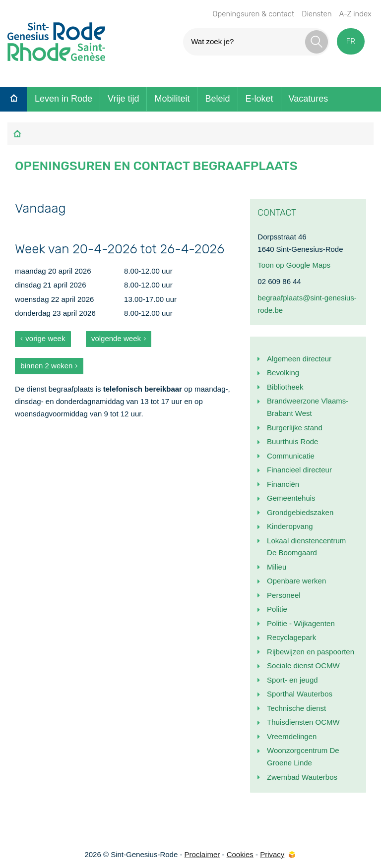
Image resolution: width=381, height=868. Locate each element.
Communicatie (291, 456)
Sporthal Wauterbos (300, 694)
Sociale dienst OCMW (303, 665)
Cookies (240, 854)
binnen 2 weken (46, 366)
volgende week (116, 338)
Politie (277, 609)
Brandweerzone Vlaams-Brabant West (308, 407)
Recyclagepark (291, 637)
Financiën (283, 484)
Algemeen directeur (299, 359)
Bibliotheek (285, 387)
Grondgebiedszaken (300, 512)
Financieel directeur (299, 470)
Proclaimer (202, 854)
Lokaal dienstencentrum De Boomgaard (306, 547)
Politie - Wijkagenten (301, 623)
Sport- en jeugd (292, 680)
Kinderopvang (290, 526)
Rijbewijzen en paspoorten (311, 652)
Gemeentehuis (291, 498)
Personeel (284, 595)
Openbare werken (296, 581)
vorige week (45, 338)
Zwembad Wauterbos (302, 777)
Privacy (272, 854)
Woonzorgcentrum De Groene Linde (303, 756)
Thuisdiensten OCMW (303, 722)
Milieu (277, 567)
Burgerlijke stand (295, 428)
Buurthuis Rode (292, 441)
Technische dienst (296, 708)
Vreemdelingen (292, 736)
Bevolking (283, 373)
